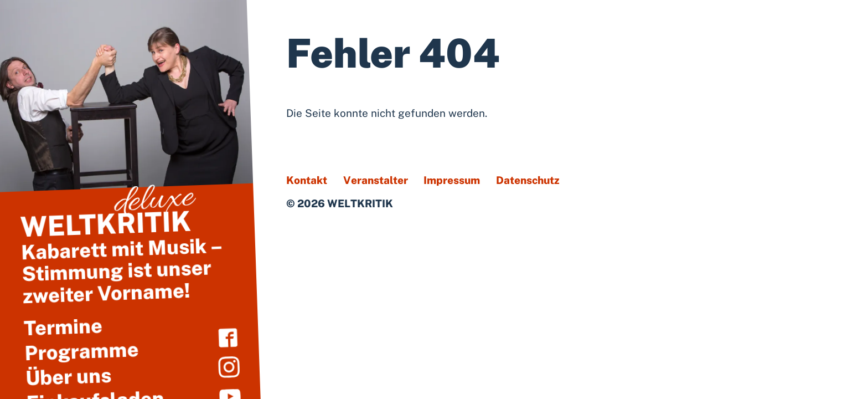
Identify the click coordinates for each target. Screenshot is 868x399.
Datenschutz (528, 180)
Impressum (452, 180)
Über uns (68, 376)
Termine (63, 327)
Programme (82, 351)
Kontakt (307, 180)
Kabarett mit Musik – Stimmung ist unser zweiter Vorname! (128, 256)
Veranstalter (376, 180)
